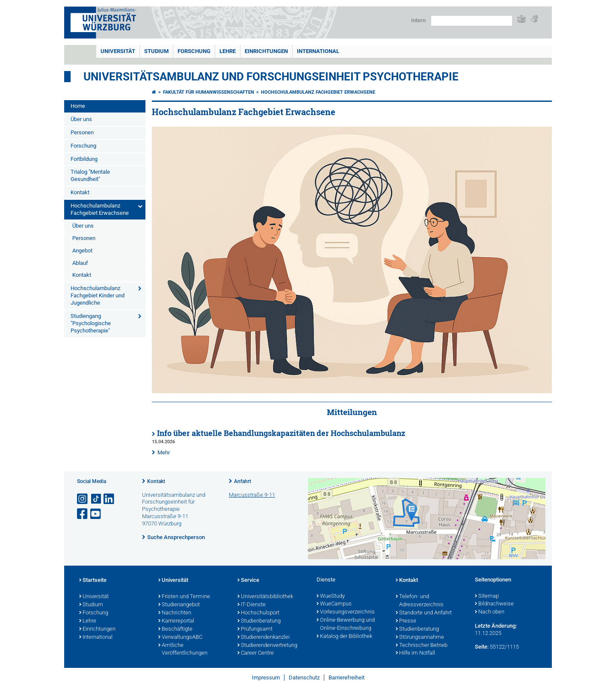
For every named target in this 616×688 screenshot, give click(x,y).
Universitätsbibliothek (265, 597)
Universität (118, 51)
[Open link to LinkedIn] (110, 499)
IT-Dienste (252, 605)
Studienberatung (259, 621)
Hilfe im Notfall (415, 653)
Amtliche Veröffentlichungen (183, 650)
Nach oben (490, 612)
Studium (156, 51)
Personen (82, 132)
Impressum (266, 678)
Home (78, 106)
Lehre (228, 51)
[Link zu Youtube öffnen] (96, 514)
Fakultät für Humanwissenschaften (209, 92)
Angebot (82, 251)
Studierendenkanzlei (264, 638)
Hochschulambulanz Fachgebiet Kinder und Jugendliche (98, 295)
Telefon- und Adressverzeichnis (420, 601)
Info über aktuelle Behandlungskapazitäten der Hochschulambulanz (281, 433)
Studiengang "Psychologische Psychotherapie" (91, 323)
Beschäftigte (175, 629)
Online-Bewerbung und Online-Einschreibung (346, 624)
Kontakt (80, 192)
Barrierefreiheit (346, 678)
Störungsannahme (420, 638)
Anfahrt (243, 481)
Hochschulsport (258, 613)
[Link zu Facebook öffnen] (83, 514)
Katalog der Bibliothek (344, 637)
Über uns (81, 119)
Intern (418, 20)
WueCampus (334, 604)
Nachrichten (175, 613)
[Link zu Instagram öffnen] (83, 499)
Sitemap (487, 596)
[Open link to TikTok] (96, 499)
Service (248, 581)
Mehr (164, 452)
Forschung (194, 51)
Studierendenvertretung (267, 646)
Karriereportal (176, 621)
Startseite (93, 581)
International (318, 51)
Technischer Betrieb (422, 646)
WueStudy (331, 596)
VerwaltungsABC (180, 638)
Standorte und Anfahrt (424, 613)
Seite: (482, 647)
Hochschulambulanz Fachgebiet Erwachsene (100, 209)
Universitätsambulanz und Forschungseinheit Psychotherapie (271, 77)
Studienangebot (179, 605)
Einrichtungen (266, 51)
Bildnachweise (494, 604)
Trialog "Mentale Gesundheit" (90, 175)
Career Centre (256, 653)
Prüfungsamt (255, 629)
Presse (406, 621)
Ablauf (80, 263)
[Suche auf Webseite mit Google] (472, 21)
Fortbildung (84, 159)
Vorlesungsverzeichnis (346, 612)
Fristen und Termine (184, 597)
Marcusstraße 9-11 (252, 495)
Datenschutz (304, 678)
